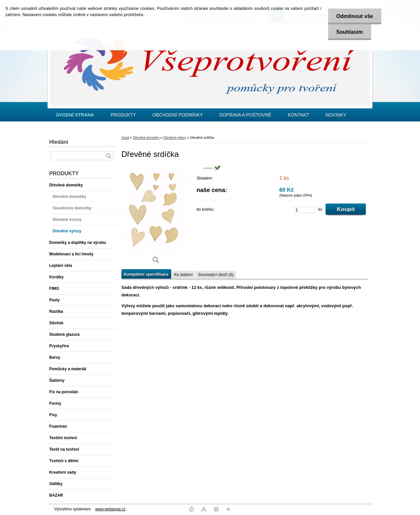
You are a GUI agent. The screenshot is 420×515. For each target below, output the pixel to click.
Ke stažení (184, 275)
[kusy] (305, 210)
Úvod (125, 138)
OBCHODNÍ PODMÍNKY (178, 115)
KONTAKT (298, 115)
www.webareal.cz (110, 509)
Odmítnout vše (355, 16)
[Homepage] (75, 115)
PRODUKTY (123, 115)
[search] (108, 156)
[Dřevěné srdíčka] (156, 217)
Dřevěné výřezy (175, 138)
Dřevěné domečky (147, 138)
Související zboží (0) (216, 275)
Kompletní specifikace (146, 274)
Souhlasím (350, 32)
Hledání (59, 142)
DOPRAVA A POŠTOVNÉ (245, 115)
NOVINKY (336, 115)
